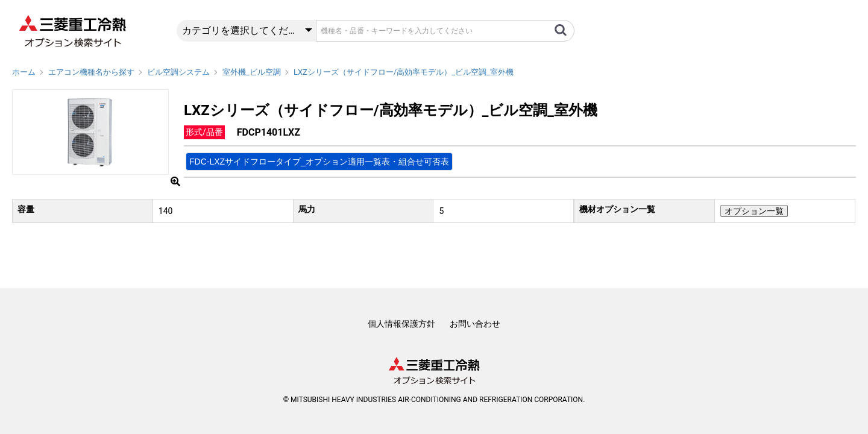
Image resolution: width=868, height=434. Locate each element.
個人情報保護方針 (401, 324)
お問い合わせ (475, 324)
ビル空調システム (178, 72)
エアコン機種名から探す (91, 72)
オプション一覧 (754, 211)
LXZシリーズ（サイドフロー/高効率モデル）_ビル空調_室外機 (404, 72)
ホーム (24, 72)
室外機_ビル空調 (252, 72)
